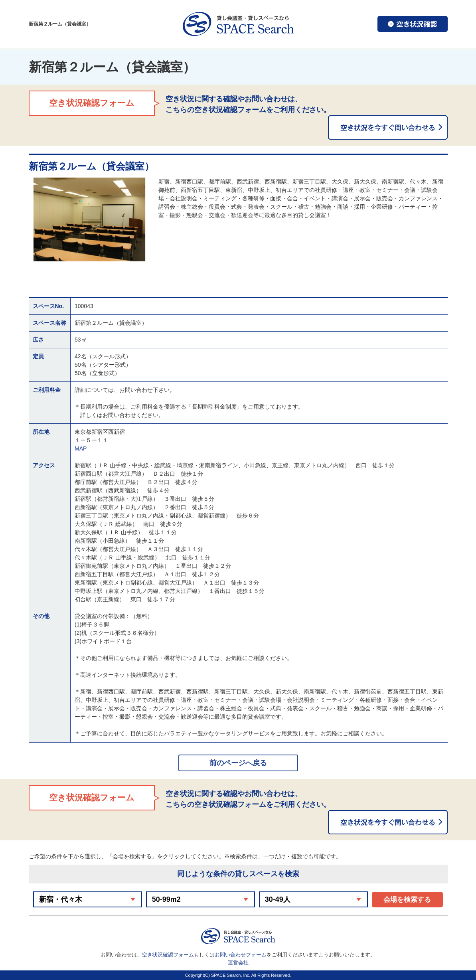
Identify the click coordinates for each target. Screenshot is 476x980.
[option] (90, 219)
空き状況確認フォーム (168, 955)
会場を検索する (407, 900)
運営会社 (238, 963)
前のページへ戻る (238, 763)
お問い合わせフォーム (241, 955)
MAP (81, 449)
